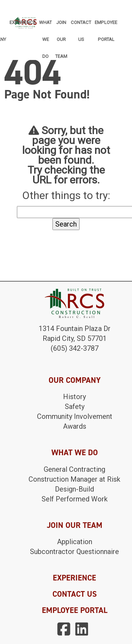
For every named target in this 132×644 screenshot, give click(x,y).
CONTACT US (75, 594)
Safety (75, 407)
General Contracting (74, 469)
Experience (23, 22)
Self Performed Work (75, 499)
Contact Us (81, 26)
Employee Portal (106, 26)
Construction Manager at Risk (74, 479)
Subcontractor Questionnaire (74, 552)
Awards (75, 426)
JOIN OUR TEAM (75, 525)
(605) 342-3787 (75, 348)
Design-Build (74, 489)
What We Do (45, 26)
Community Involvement (75, 416)
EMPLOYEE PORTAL (75, 610)
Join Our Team (61, 26)
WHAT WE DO (75, 452)
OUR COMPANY (75, 380)
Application (75, 542)
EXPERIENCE (74, 578)
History (74, 397)
